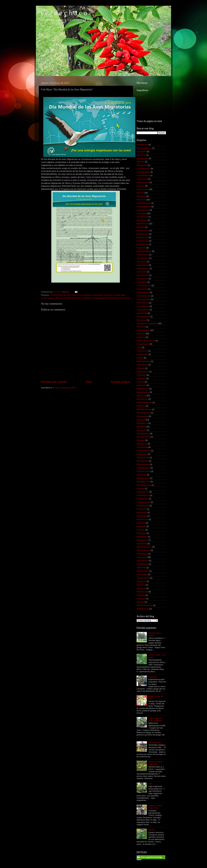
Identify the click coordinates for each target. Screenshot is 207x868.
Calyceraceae (143, 255)
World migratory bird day (119, 298)
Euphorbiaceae (143, 330)
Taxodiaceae (142, 574)
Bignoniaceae (142, 224)
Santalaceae (142, 537)
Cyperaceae (142, 313)
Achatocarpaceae (144, 148)
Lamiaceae (141, 375)
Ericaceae (141, 327)
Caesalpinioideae (144, 251)
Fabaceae (141, 334)
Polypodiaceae (143, 495)
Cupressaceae (143, 310)
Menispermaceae (144, 409)
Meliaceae (141, 406)
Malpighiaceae (143, 392)
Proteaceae (142, 509)
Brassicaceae (142, 237)
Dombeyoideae (143, 317)
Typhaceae (141, 581)
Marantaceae (142, 399)
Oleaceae (141, 440)
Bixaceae (141, 227)
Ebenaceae (141, 320)
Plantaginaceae (143, 482)
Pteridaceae (142, 513)
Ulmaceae (141, 585)
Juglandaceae (143, 372)
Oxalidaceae (142, 454)
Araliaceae (141, 196)
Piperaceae (141, 475)
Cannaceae (142, 262)
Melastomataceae (144, 402)
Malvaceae (141, 396)
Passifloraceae (143, 464)
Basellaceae (142, 220)
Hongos (140, 358)
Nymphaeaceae (143, 437)
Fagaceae (141, 337)
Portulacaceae (143, 506)
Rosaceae (141, 523)
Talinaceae (141, 568)
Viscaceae (141, 599)
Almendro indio (155, 742)
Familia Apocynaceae (146, 341)
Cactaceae (141, 248)
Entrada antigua (121, 382)
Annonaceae (142, 179)
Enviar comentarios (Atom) (65, 388)
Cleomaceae (142, 289)
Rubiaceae (141, 526)
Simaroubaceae (143, 550)
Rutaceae (141, 530)
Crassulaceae (143, 303)
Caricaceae (141, 272)
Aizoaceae (141, 155)
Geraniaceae (142, 351)
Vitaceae (140, 602)
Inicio (89, 382)
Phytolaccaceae (143, 471)
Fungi (139, 347)
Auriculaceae (142, 217)
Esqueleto (153, 677)
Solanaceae (142, 557)
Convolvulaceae (143, 299)
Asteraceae (141, 213)
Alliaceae (141, 162)
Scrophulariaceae (144, 547)
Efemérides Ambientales (93, 295)
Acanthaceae (142, 145)
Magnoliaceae (143, 389)
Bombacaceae (143, 231)
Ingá (150, 784)
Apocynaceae (142, 189)
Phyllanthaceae (143, 468)
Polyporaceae (143, 499)
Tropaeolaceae (143, 578)
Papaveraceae (143, 457)
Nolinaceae (141, 430)
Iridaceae (141, 368)
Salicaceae (141, 533)
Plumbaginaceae (144, 485)
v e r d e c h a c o (64, 13)
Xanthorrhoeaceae (145, 605)
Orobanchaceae (143, 451)
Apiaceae (141, 186)
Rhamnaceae (142, 519)
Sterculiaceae (142, 561)
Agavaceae (141, 151)
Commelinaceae (144, 296)
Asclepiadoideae (144, 207)
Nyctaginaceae (143, 433)
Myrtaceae (141, 427)
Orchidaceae (142, 447)
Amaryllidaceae (143, 172)
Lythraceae (141, 385)
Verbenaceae (142, 592)
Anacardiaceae (143, 175)
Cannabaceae (143, 258)
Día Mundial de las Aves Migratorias (66, 295)
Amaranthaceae (143, 169)
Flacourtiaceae (143, 344)
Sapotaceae (142, 544)
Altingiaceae (142, 165)
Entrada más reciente (54, 382)
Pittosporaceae (143, 478)
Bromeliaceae (143, 241)
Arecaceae (141, 200)
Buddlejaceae (142, 244)
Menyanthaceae (143, 413)
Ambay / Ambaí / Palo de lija (155, 807)
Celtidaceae (142, 282)
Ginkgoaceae (142, 354)
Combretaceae (143, 292)
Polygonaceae (143, 492)
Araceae (140, 193)
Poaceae (140, 489)
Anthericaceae (143, 182)
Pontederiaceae (143, 502)
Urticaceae (141, 588)
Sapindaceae (142, 540)
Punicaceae (142, 516)
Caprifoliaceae (143, 268)
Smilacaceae (142, 554)
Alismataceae (142, 158)
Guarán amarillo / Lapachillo (156, 763)
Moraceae (141, 420)
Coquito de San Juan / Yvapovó (155, 719)
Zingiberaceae (143, 609)
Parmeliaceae (143, 461)
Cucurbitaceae (143, 306)
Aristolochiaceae (144, 203)
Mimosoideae (142, 416)
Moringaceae (142, 423)
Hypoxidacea (142, 365)
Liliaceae (140, 382)
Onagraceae (142, 444)
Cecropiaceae (143, 275)
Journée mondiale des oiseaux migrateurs (74, 298)
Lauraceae (141, 378)
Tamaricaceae (143, 571)
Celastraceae (142, 279)
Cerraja (152, 830)
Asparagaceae (143, 210)
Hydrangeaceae (143, 361)
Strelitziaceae (142, 564)
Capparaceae (142, 265)
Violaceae (141, 595)
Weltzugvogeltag (100, 298)
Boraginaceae (143, 234)
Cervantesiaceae (144, 286)
